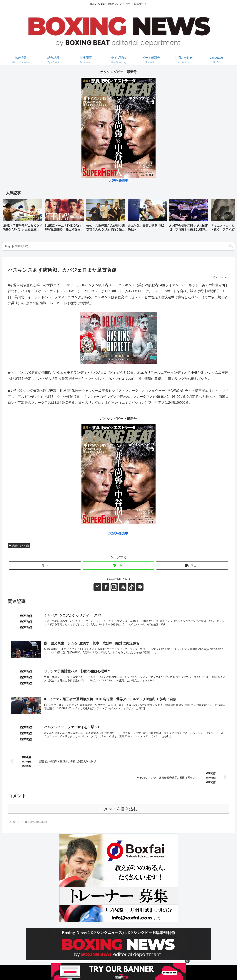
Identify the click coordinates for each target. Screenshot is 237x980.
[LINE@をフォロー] (140, 587)
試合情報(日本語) (19, 546)
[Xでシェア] (45, 565)
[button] (228, 216)
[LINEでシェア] (119, 565)
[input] (118, 246)
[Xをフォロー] (97, 587)
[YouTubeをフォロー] (123, 587)
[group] (23, 217)
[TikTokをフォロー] (131, 587)
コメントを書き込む (119, 809)
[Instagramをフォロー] (114, 587)
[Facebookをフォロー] (106, 587)
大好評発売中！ (120, 181)
